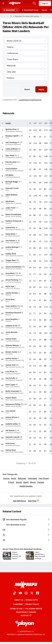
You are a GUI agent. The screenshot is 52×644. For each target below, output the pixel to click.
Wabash (8, 184)
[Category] (26, 65)
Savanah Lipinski (13, 437)
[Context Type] (26, 53)
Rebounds (22, 478)
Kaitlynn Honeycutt (13, 221)
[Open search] (34, 3)
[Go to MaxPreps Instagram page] (26, 593)
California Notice (34, 609)
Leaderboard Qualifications (30, 100)
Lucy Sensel (10, 411)
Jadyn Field (10, 208)
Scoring (6, 478)
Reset (27, 89)
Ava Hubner (10, 240)
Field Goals (32, 478)
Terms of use (16, 609)
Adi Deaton (10, 430)
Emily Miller (10, 234)
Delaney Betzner (12, 345)
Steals (26, 482)
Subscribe (18, 604)
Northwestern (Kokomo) (14, 131)
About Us (19, 600)
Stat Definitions (19, 501)
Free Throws (44, 478)
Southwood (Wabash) (13, 144)
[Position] (26, 78)
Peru (7, 138)
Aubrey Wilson (11, 417)
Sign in (45, 3)
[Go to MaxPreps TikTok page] (15, 593)
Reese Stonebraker (13, 214)
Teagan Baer (11, 260)
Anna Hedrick (11, 306)
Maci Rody (10, 155)
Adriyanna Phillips (13, 404)
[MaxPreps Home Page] (11, 16)
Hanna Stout (11, 450)
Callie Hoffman (12, 149)
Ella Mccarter (11, 162)
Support (26, 615)
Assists (19, 482)
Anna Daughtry (12, 319)
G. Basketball (11, 10)
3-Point (11, 482)
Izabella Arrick (11, 326)
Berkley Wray (11, 129)
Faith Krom (10, 443)
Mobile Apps (32, 600)
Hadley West (11, 254)
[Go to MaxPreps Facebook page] (38, 593)
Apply (41, 89)
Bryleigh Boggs (12, 182)
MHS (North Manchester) (14, 171)
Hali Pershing (11, 142)
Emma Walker (11, 169)
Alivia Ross (10, 299)
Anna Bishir (10, 273)
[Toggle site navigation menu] (3, 3)
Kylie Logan (10, 384)
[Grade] (26, 72)
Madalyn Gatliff (12, 136)
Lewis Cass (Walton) (13, 243)
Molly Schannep (12, 391)
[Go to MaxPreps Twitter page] (32, 593)
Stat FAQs (33, 501)
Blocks (33, 482)
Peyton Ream (11, 398)
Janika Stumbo (12, 293)
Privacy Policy (32, 604)
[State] (26, 47)
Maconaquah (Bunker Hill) (15, 230)
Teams (44, 10)
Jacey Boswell (11, 332)
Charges (41, 482)
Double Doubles (26, 486)
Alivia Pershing (12, 280)
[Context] (26, 59)
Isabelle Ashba (12, 424)
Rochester (9, 164)
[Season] (26, 41)
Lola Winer (10, 371)
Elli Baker (10, 175)
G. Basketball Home (30, 10)
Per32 (14, 478)
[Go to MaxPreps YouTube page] (20, 593)
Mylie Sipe (10, 286)
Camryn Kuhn (11, 339)
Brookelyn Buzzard (13, 313)
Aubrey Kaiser (11, 358)
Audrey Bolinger (12, 247)
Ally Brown (10, 201)
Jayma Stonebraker (14, 267)
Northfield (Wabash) (13, 151)
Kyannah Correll (12, 188)
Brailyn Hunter (11, 352)
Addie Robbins (11, 195)
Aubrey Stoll (10, 365)
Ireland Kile (10, 227)
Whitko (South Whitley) (14, 203)
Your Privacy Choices (26, 612)
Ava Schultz (10, 378)
